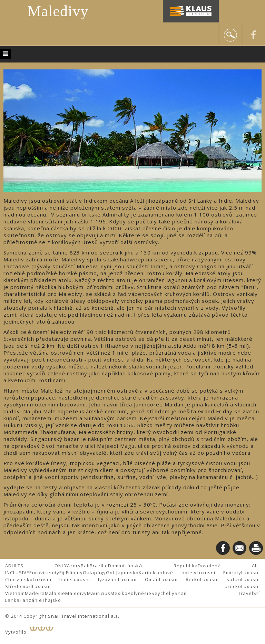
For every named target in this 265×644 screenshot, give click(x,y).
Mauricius (99, 593)
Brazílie (99, 566)
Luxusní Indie (52, 579)
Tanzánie (31, 600)
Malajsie (55, 593)
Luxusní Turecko (137, 586)
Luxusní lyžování (95, 579)
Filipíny (74, 573)
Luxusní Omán (138, 579)
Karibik (147, 573)
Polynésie (140, 593)
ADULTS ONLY (36, 566)
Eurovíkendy (44, 573)
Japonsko (127, 573)
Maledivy (58, 11)
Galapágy (94, 573)
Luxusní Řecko (180, 579)
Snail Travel (214, 593)
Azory (74, 566)
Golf (111, 573)
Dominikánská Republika (153, 566)
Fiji (63, 573)
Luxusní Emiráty (219, 573)
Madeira (35, 593)
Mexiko (119, 593)
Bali (85, 566)
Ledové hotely (176, 573)
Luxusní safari (221, 579)
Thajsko (52, 600)
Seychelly (163, 593)
